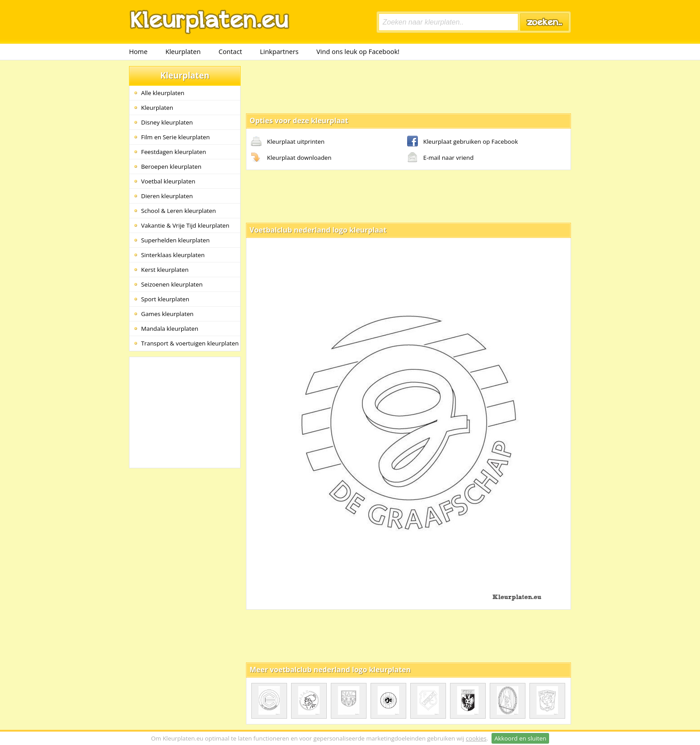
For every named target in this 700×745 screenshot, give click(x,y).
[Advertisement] (408, 86)
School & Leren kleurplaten (179, 211)
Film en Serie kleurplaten (175, 137)
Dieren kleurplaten (167, 196)
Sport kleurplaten (165, 299)
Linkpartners (279, 51)
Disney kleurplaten (167, 122)
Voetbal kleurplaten (168, 181)
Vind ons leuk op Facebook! (358, 51)
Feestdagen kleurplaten (174, 152)
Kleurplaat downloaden (291, 158)
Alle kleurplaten (163, 93)
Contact (231, 51)
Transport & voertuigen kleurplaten (190, 343)
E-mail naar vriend (440, 158)
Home (138, 51)
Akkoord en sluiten (520, 738)
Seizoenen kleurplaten (172, 284)
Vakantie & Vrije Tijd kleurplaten (185, 225)
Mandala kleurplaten (170, 329)
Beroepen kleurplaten (171, 166)
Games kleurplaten (167, 314)
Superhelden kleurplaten (175, 240)
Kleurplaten (183, 51)
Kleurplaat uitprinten (288, 142)
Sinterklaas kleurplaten (173, 255)
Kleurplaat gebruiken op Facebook (462, 142)
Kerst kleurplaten (165, 270)
